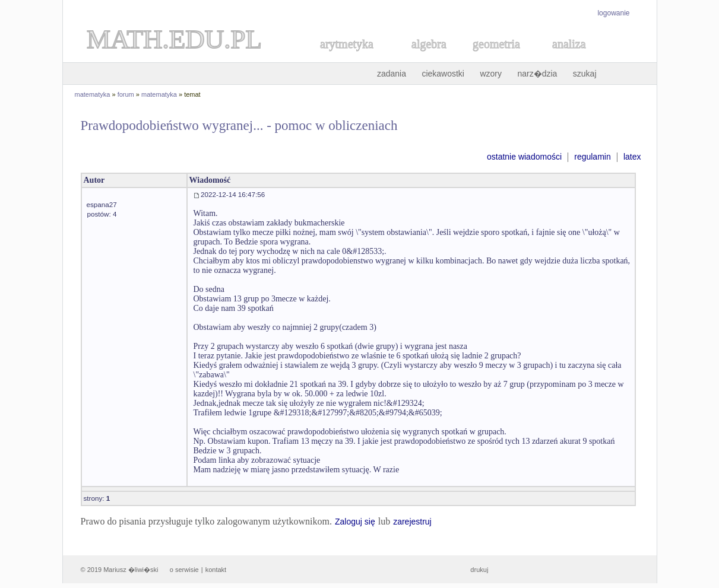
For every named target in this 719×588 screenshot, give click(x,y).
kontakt (216, 570)
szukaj (585, 74)
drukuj (479, 570)
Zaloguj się (355, 522)
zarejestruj (412, 522)
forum (126, 94)
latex (632, 157)
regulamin (592, 157)
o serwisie (184, 570)
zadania (392, 74)
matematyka (93, 94)
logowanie (613, 13)
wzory (491, 74)
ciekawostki (443, 74)
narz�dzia (537, 74)
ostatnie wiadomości (524, 157)
